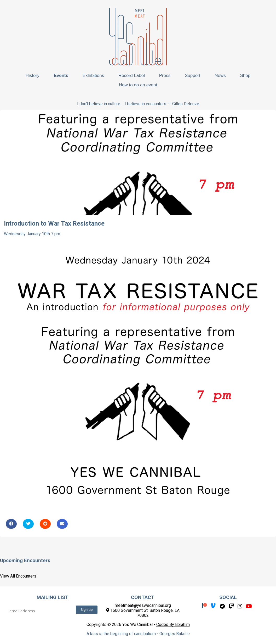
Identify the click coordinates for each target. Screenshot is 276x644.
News (220, 75)
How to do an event (138, 85)
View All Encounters (18, 576)
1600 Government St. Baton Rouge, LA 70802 (143, 613)
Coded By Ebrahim (173, 625)
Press (165, 75)
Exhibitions (93, 75)
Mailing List (53, 597)
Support (193, 75)
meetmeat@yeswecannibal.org (143, 605)
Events (61, 75)
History (33, 75)
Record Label (132, 75)
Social (228, 597)
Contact (143, 597)
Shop (245, 75)
